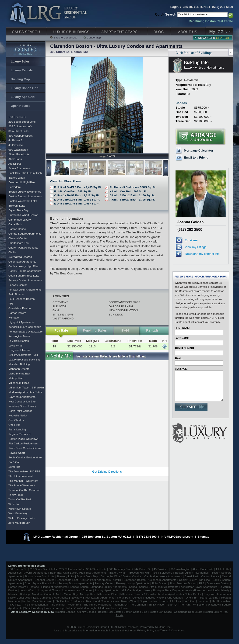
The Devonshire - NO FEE (24, 471)
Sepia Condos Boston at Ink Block (160, 601)
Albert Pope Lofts (19, 154)
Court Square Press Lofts (24, 275)
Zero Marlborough (19, 523)
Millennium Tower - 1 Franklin (26, 387)
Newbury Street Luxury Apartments (93, 597)
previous (49, 168)
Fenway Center (18, 285)
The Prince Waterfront (22, 485)
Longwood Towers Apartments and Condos (65, 590)
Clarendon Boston (20, 257)
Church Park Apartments (23, 248)
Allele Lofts (15, 159)
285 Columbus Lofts (21, 126)
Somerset (14, 467)
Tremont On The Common (24, 490)
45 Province (16, 145)
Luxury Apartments (122, 30)
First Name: (182, 328)
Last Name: (182, 338)
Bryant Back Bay (18, 210)
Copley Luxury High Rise (23, 266)
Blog (160, 30)
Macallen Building (19, 364)
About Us (189, 30)
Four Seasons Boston (21, 299)
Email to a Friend (196, 158)
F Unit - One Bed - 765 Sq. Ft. (73, 191)
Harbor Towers (17, 313)
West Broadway (18, 513)
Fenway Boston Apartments (25, 280)
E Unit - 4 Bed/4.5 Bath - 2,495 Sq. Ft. (78, 187)
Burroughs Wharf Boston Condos (121, 576)
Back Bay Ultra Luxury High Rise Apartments (78, 573)
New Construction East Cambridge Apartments (39, 597)
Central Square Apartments (25, 234)
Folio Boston (16, 294)
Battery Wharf (17, 178)
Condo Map (94, 37)
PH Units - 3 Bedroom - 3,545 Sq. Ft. (133, 187)
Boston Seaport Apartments (25, 196)
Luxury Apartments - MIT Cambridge (118, 590)
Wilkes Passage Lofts (21, 518)
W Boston (14, 504)
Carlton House (17, 229)
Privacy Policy (146, 630)
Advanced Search (213, 38)
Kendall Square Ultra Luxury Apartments (154, 587)
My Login (219, 30)
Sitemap (203, 537)
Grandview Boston (20, 308)
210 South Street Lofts (22, 122)
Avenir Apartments (19, 168)
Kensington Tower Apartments (199, 587)
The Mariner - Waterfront (23, 481)
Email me (191, 240)
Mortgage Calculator (199, 151)
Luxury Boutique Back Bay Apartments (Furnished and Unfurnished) (186, 590)
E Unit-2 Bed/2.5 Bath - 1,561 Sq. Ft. (77, 199)
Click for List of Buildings (199, 49)
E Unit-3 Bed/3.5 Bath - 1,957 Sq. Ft (77, 203)
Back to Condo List (65, 37)
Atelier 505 (15, 164)
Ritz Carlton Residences (23, 443)
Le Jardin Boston (19, 341)
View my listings (196, 247)
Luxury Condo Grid (25, 88)
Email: (179, 358)
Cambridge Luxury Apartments (163, 576)
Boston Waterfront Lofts (23, 201)
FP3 (11, 303)
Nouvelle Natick (18, 415)
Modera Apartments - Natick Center (180, 594)
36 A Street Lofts (18, 131)
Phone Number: (185, 348)
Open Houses (21, 106)
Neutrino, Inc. (163, 627)
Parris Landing (17, 429)
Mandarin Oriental (19, 369)
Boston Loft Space (161, 612)
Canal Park (15, 224)
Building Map (20, 79)
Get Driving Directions (107, 472)
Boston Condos (66, 612)
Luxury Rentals (22, 70)
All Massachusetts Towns (113, 608)
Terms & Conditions (172, 630)
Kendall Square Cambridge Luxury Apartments (99, 587)
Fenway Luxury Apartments (25, 289)
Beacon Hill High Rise (22, 182)
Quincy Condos (87, 612)
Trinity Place (16, 495)
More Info (165, 346)
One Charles (16, 420)
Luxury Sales (27, 30)
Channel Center (18, 238)
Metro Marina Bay (19, 373)
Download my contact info (202, 254)
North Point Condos (20, 411)
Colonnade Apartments (22, 261)
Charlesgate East (19, 243)
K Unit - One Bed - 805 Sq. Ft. (128, 191)
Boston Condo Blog (135, 612)
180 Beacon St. (18, 117)
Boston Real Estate (110, 612)
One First (14, 425)
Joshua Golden (191, 222)
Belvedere (15, 187)
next (166, 168)
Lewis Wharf (16, 345)
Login (174, 7)
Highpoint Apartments (21, 322)
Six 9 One (14, 462)
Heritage (14, 317)
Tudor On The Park (20, 499)
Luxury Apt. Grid (23, 97)
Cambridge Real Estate (188, 612)
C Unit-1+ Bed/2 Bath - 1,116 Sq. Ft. (77, 195)
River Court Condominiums (25, 448)
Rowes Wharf (17, 453)
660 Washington (18, 150)
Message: (181, 369)
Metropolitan (16, 378)
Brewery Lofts (17, 206)
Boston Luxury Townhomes (25, 192)
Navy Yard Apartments (22, 397)
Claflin (12, 252)
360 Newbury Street (20, 136)
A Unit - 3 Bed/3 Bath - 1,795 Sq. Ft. (132, 199)
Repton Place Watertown (23, 439)
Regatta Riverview (19, 434)
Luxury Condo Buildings (72, 30)
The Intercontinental (20, 476)
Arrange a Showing (200, 137)
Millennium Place (19, 383)
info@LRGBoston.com (177, 537)
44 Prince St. (16, 140)
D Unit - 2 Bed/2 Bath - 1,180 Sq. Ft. (132, 195)
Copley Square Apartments (25, 271)
